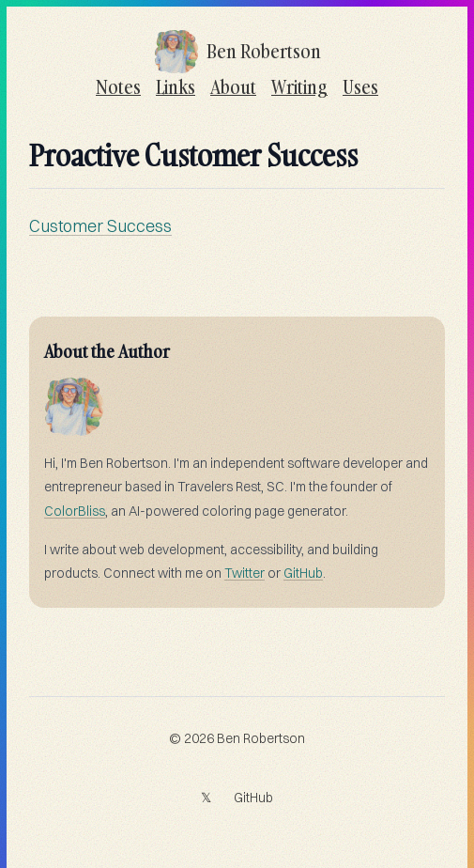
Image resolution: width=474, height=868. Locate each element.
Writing (299, 87)
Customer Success (100, 226)
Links (176, 87)
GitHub (303, 573)
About (233, 87)
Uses (360, 87)
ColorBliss (75, 511)
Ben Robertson (261, 738)
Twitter (245, 573)
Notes (118, 87)
